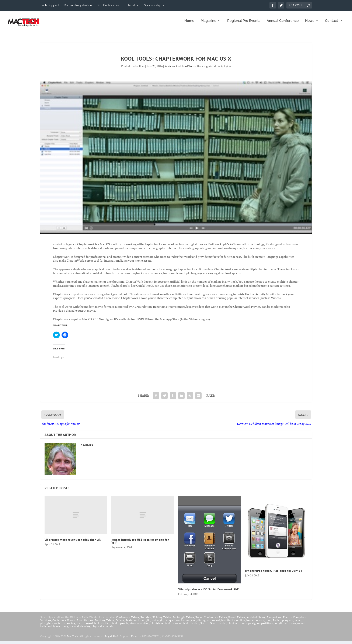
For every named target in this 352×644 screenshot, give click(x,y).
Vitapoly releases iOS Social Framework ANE (209, 592)
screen (260, 623)
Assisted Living (256, 620)
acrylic (146, 623)
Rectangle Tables (183, 620)
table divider (102, 626)
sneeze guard (85, 626)
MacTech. (73, 639)
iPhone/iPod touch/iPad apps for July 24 (274, 574)
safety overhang (58, 629)
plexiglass (47, 626)
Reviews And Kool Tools (180, 69)
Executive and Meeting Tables (96, 623)
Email (135, 639)
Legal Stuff (112, 639)
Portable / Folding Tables (156, 620)
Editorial (129, 5)
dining (202, 623)
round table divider (187, 626)
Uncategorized (206, 69)
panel (298, 623)
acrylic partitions (285, 626)
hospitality (228, 623)
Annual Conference (283, 24)
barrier (250, 623)
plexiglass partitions (261, 626)
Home (189, 24)
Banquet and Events (279, 620)
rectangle (157, 623)
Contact (332, 24)
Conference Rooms (64, 623)
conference (183, 623)
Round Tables (237, 620)
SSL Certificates (108, 5)
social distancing (65, 626)
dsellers (140, 69)
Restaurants (133, 623)
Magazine (209, 24)
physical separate (103, 629)
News (310, 24)
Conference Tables (128, 620)
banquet (170, 623)
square (289, 623)
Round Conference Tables (211, 620)
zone (268, 623)
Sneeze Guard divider (213, 626)
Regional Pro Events (244, 24)
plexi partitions (237, 626)
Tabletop (278, 623)
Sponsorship (153, 5)
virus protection (140, 626)
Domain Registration (78, 5)
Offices (120, 623)
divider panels (120, 626)
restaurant (213, 623)
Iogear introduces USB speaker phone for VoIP (140, 544)
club (194, 623)
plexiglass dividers (162, 626)
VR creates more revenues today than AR (73, 543)
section (241, 623)
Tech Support (50, 5)
